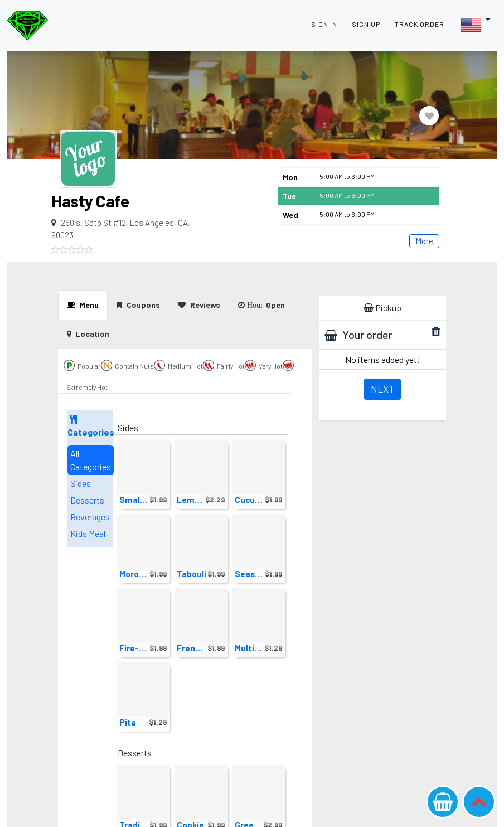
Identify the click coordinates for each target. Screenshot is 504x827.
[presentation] (88, 333)
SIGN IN (324, 24)
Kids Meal (88, 533)
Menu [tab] (83, 305)
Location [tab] (88, 334)
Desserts (87, 500)
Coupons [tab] (138, 305)
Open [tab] (261, 305)
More (424, 241)
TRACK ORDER (420, 24)
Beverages (90, 517)
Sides (81, 483)
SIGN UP (366, 24)
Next (382, 389)
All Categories (91, 460)
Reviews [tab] (199, 305)
